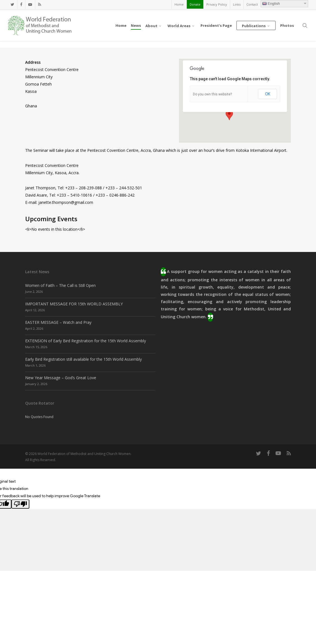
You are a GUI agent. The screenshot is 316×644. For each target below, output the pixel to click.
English (271, 3)
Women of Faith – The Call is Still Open (60, 285)
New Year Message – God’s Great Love (61, 378)
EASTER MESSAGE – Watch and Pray (58, 322)
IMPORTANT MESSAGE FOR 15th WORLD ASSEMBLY (74, 304)
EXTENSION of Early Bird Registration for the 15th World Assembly (86, 341)
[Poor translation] (20, 504)
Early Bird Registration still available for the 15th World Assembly (83, 359)
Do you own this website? (212, 94)
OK (268, 94)
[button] (229, 115)
